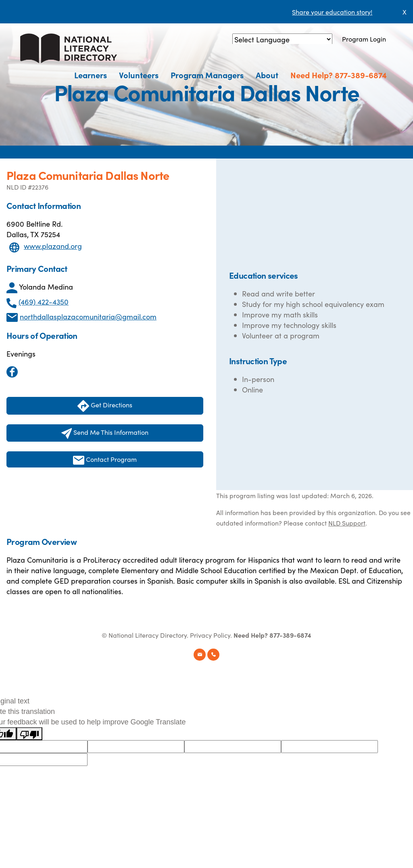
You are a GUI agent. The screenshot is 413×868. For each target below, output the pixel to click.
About (267, 75)
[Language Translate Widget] (282, 39)
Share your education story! (332, 12)
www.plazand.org (53, 246)
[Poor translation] (29, 734)
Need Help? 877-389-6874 (339, 75)
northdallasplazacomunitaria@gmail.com (88, 316)
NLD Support (347, 523)
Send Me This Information (105, 433)
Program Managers (207, 75)
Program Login (364, 39)
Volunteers (139, 75)
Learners (91, 75)
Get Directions (105, 406)
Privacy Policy (210, 635)
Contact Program (105, 460)
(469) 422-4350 (44, 302)
